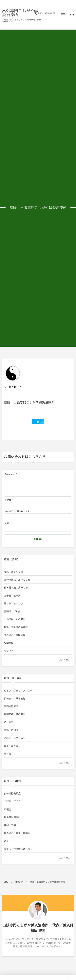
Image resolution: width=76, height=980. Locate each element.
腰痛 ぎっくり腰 (13, 572)
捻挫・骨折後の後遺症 (16, 627)
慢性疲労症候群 (12, 817)
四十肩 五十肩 (12, 596)
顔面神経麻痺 (11, 706)
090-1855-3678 (47, 13)
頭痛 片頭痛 (11, 730)
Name (8, 500)
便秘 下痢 (10, 825)
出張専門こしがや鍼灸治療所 (20, 12)
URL (7, 523)
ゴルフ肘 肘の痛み (15, 619)
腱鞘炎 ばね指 (12, 611)
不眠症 (8, 809)
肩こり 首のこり (13, 603)
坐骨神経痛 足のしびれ (17, 580)
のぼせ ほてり (12, 801)
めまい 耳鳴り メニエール (19, 691)
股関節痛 (9, 643)
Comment (10, 474)
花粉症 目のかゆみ (15, 738)
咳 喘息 (9, 722)
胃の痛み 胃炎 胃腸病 (17, 833)
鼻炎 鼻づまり (12, 746)
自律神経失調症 (12, 793)
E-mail (8, 511)
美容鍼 (8, 754)
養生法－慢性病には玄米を (18, 849)
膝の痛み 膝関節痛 (15, 635)
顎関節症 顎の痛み (15, 714)
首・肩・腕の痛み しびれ (17, 587)
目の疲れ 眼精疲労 (15, 698)
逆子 (6, 841)
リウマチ (9, 651)
